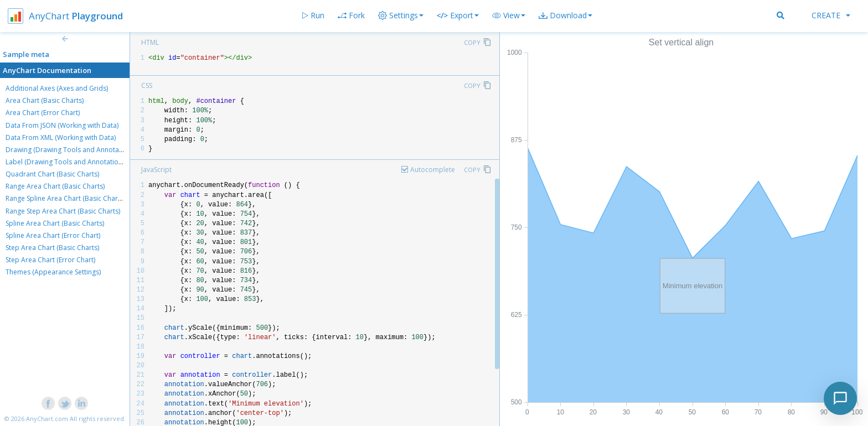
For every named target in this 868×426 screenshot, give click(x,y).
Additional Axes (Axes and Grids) (57, 88)
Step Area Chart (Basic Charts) (52, 248)
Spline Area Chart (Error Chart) (53, 235)
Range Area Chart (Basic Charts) (55, 186)
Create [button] (831, 15)
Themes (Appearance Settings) (53, 272)
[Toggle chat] (840, 398)
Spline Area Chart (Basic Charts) (55, 223)
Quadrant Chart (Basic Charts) (52, 174)
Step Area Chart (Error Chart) (50, 260)
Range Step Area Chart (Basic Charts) (63, 211)
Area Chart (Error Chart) (43, 113)
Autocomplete (433, 170)
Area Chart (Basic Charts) (45, 100)
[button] (509, 15)
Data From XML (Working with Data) (61, 137)
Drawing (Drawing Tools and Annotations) (71, 150)
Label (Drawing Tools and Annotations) (66, 162)
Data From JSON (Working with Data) (62, 125)
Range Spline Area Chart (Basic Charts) (65, 198)
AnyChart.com (47, 419)
